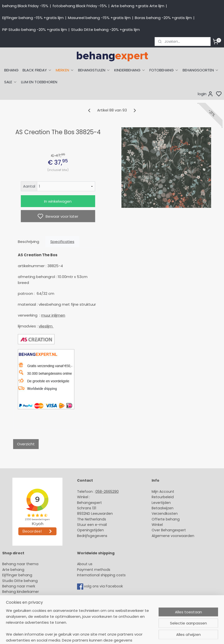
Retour (157, 497)
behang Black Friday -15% (25, 6)
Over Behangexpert (169, 530)
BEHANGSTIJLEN (94, 70)
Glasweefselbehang (20, 603)
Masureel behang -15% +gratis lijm (99, 18)
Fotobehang (13, 608)
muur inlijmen (53, 315)
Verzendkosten (165, 514)
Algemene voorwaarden (173, 536)
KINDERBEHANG (130, 70)
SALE (11, 82)
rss (159, 635)
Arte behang (13, 570)
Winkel (157, 525)
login (206, 94)
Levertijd (159, 503)
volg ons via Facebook (104, 586)
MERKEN (65, 70)
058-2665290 (107, 492)
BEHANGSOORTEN (201, 70)
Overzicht (26, 444)
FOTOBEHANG (164, 70)
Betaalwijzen (163, 508)
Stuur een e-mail (92, 525)
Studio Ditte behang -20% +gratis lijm (105, 30)
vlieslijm (46, 326)
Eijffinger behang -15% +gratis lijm (33, 18)
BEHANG (11, 70)
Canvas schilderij (17, 614)
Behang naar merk (19, 586)
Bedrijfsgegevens (92, 536)
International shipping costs (101, 575)
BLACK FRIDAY (37, 70)
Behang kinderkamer (21, 592)
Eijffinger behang (17, 575)
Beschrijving (28, 242)
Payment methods (94, 570)
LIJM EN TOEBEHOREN (39, 82)
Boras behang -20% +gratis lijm (163, 18)
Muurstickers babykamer (24, 597)
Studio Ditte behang (20, 581)
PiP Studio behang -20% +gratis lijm (35, 30)
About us (85, 564)
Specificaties (62, 242)
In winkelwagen (58, 201)
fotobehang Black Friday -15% (80, 6)
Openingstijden (90, 530)
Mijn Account (163, 492)
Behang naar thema (20, 564)
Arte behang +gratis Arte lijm (138, 6)
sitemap (148, 635)
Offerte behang (166, 519)
